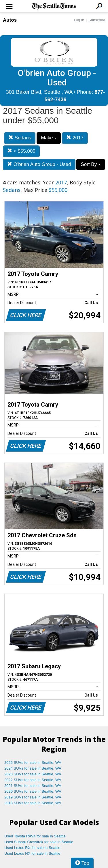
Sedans (20, 138)
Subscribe (97, 20)
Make (49, 138)
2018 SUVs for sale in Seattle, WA (33, 803)
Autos (10, 20)
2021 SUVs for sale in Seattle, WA (33, 786)
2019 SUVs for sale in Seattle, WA (33, 797)
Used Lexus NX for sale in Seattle (32, 853)
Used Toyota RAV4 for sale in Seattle (35, 836)
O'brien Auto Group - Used (39, 164)
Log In (79, 20)
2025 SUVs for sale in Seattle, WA (33, 763)
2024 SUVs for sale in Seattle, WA (33, 768)
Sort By (90, 164)
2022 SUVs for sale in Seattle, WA (33, 780)
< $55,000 (21, 151)
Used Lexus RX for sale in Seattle (32, 848)
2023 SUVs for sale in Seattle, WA (33, 774)
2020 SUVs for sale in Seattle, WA (33, 791)
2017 (75, 138)
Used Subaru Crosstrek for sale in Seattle (39, 842)
